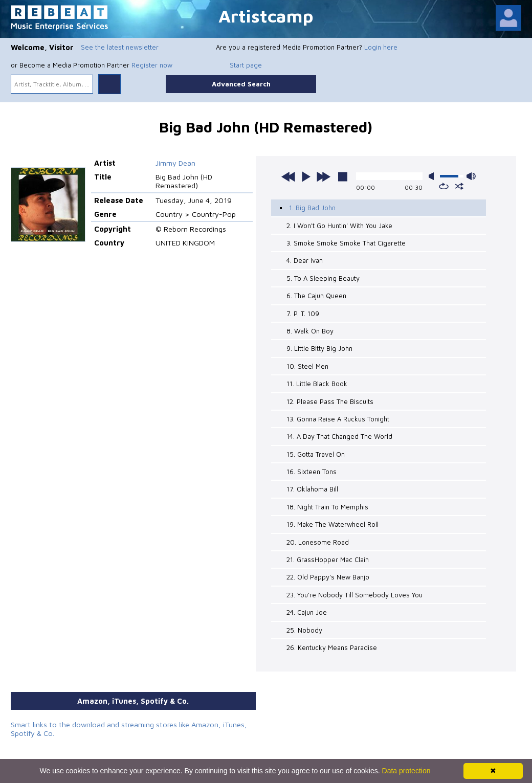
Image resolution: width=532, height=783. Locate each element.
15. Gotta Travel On (316, 454)
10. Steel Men (307, 366)
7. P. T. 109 (303, 314)
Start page (246, 65)
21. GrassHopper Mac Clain (328, 560)
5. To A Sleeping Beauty (323, 278)
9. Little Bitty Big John (319, 348)
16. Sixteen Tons (312, 472)
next (323, 176)
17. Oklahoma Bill (312, 489)
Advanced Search (241, 84)
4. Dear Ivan (305, 260)
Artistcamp (266, 16)
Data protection (406, 771)
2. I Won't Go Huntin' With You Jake (339, 226)
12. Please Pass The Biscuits (330, 401)
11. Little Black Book (317, 384)
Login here (381, 47)
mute (433, 176)
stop (343, 176)
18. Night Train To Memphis (327, 507)
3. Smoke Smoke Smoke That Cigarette (346, 243)
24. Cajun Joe (307, 612)
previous (289, 176)
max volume (471, 176)
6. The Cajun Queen (316, 296)
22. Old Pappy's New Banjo (328, 577)
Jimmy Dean (175, 163)
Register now (152, 65)
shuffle (459, 186)
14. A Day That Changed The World (339, 436)
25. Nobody (304, 630)
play (306, 176)
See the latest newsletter (120, 47)
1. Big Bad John (312, 208)
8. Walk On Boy (310, 331)
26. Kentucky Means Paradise (332, 647)
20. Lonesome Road (318, 542)
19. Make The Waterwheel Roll (332, 524)
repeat (444, 186)
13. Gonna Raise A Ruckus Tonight (338, 419)
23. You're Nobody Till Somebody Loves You (354, 595)
